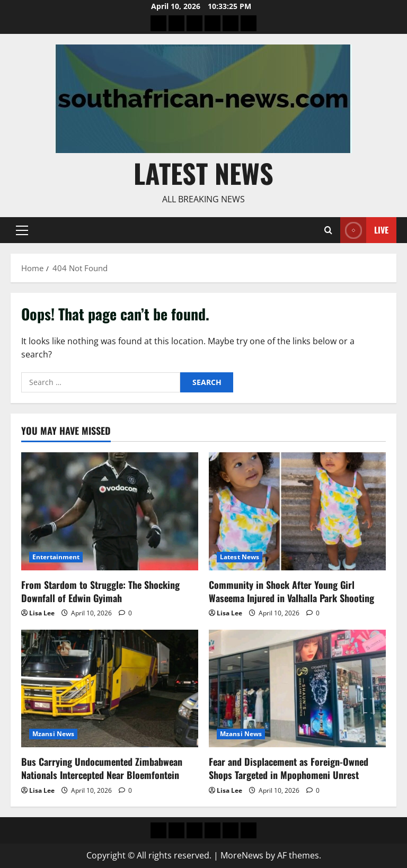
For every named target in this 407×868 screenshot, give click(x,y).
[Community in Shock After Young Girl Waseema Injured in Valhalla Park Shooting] (297, 511)
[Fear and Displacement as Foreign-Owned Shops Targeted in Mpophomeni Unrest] (297, 689)
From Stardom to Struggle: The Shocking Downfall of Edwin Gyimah (100, 591)
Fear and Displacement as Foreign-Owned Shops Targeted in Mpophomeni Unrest (289, 768)
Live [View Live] (364, 230)
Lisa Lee (42, 613)
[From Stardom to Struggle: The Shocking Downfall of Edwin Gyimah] (110, 511)
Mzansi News (53, 734)
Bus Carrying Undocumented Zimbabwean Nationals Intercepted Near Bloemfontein (102, 768)
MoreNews (242, 855)
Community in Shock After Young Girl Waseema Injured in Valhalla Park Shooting (291, 591)
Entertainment (56, 557)
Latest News (203, 173)
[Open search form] (328, 230)
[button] (22, 230)
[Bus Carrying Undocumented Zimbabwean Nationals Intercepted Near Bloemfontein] (110, 689)
